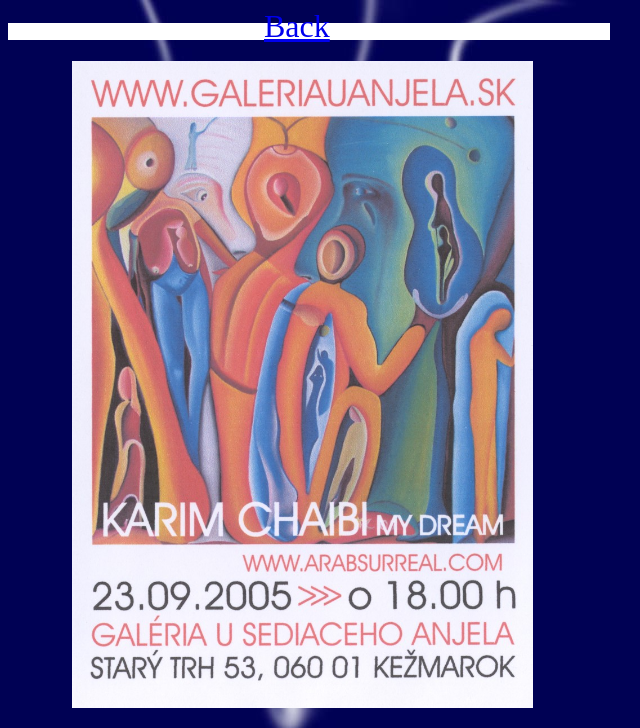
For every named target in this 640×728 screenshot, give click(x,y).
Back (297, 26)
